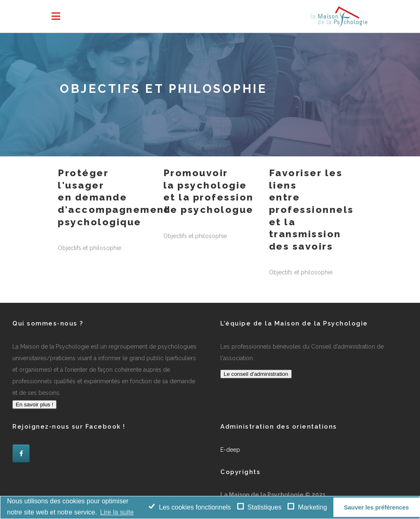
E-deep (230, 450)
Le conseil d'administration (256, 374)
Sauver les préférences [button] (376, 507)
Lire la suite (117, 512)
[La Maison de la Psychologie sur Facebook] (21, 453)
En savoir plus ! (34, 405)
